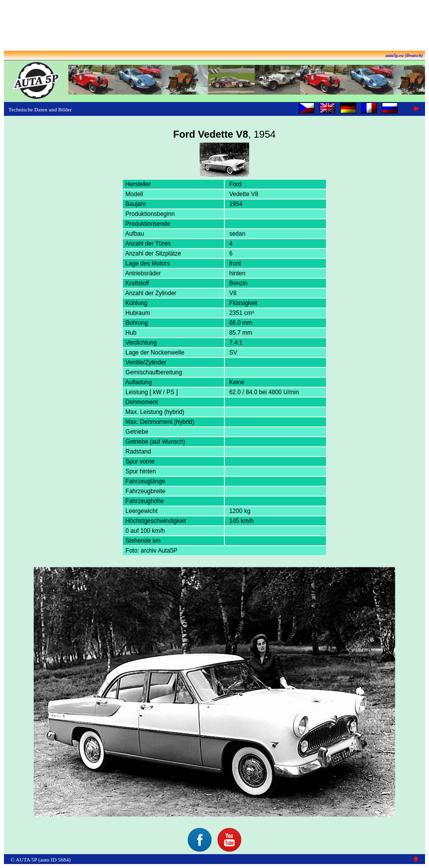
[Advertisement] (214, 26)
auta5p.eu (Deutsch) (404, 55)
